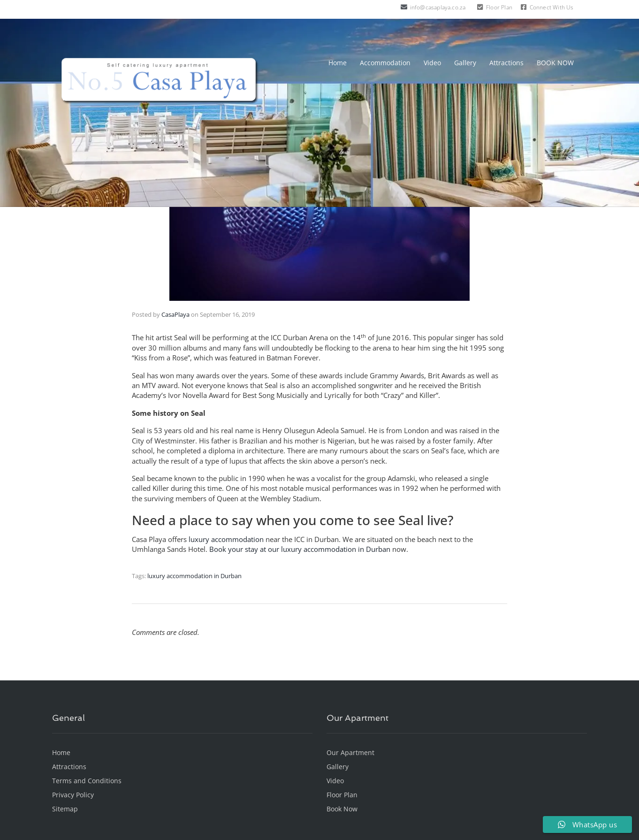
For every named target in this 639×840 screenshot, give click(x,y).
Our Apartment (350, 752)
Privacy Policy (73, 795)
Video (432, 63)
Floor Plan (499, 7)
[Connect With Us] (524, 7)
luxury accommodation (226, 539)
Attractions (506, 63)
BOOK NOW (555, 63)
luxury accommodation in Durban (194, 576)
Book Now (342, 809)
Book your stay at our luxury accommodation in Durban (300, 549)
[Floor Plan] (480, 7)
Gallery (465, 63)
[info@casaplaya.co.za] (404, 7)
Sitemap (65, 809)
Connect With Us (552, 7)
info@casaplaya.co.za (438, 7)
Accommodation (385, 63)
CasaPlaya (175, 314)
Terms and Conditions (87, 781)
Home (338, 63)
